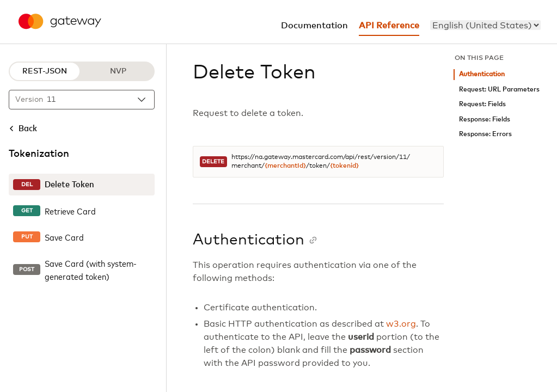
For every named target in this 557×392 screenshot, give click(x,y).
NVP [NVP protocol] (118, 71)
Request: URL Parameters (499, 90)
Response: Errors (485, 134)
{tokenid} (344, 166)
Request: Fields (482, 104)
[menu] (485, 25)
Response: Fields (485, 120)
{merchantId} (285, 166)
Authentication (482, 74)
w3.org (401, 324)
